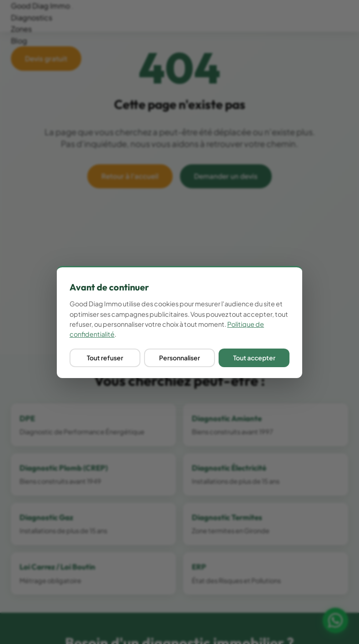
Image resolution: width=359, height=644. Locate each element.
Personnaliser (179, 358)
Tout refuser (105, 358)
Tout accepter (254, 358)
